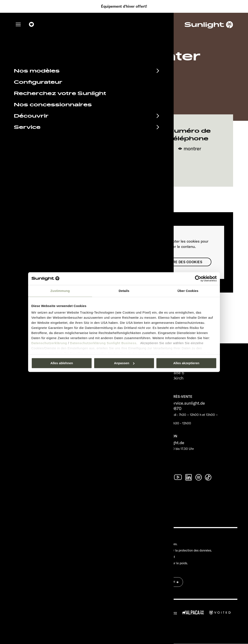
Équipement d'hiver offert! (124, 6)
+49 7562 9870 (167, 409)
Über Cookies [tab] (188, 291)
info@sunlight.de (169, 443)
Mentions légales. (165, 544)
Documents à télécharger (51, 545)
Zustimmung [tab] (60, 291)
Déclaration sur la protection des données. (182, 550)
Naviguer (124, 169)
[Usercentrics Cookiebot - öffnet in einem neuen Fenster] (198, 279)
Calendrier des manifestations (58, 538)
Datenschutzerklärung (49, 343)
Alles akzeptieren (186, 363)
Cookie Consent (164, 557)
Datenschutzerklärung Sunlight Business (103, 343)
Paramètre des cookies (179, 262)
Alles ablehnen (62, 363)
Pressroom (160, 538)
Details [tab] (124, 291)
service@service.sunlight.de (179, 403)
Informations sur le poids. (170, 563)
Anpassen (124, 363)
